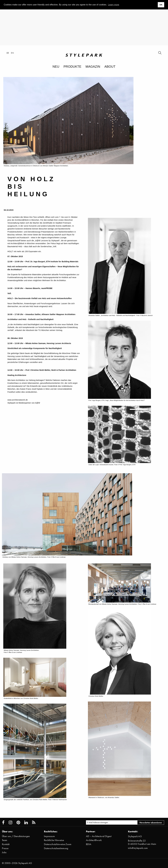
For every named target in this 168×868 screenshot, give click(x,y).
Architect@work (94, 840)
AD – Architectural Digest (99, 836)
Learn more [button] (114, 5)
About (110, 67)
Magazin (93, 67)
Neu (56, 67)
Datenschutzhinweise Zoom (58, 844)
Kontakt (6, 844)
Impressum (49, 836)
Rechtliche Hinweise (54, 840)
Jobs (4, 852)
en (12, 53)
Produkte (72, 67)
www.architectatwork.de (18, 400)
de (8, 53)
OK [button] (161, 5)
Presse (5, 848)
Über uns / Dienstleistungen (16, 836)
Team (5, 840)
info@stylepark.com (138, 848)
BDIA (89, 844)
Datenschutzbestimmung (56, 848)
